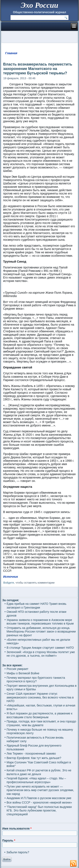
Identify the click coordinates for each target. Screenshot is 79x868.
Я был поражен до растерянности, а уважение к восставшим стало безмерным (39, 715)
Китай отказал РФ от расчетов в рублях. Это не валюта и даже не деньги (39, 772)
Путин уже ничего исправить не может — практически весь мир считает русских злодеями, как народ (40, 790)
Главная (11, 53)
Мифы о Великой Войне (23, 673)
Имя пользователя (17, 829)
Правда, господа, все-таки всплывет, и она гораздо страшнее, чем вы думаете (41, 723)
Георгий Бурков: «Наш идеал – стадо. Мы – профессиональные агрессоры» (36, 780)
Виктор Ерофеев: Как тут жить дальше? (34, 758)
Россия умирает (17, 669)
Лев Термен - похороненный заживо (31, 754)
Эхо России (39, 5)
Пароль (9, 840)
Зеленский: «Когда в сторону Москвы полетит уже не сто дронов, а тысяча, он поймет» (41, 654)
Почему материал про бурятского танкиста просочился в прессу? (36, 680)
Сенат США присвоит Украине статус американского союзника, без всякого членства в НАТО (40, 697)
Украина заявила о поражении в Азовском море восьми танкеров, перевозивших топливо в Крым (40, 622)
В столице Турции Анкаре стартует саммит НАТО (40, 648)
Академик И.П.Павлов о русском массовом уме (39, 798)
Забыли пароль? (18, 852)
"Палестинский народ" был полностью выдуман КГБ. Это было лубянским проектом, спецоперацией (39, 811)
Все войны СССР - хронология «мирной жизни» (39, 802)
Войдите (9, 583)
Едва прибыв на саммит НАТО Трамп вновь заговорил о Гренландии (36, 606)
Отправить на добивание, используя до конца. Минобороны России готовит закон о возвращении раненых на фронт (41, 632)
